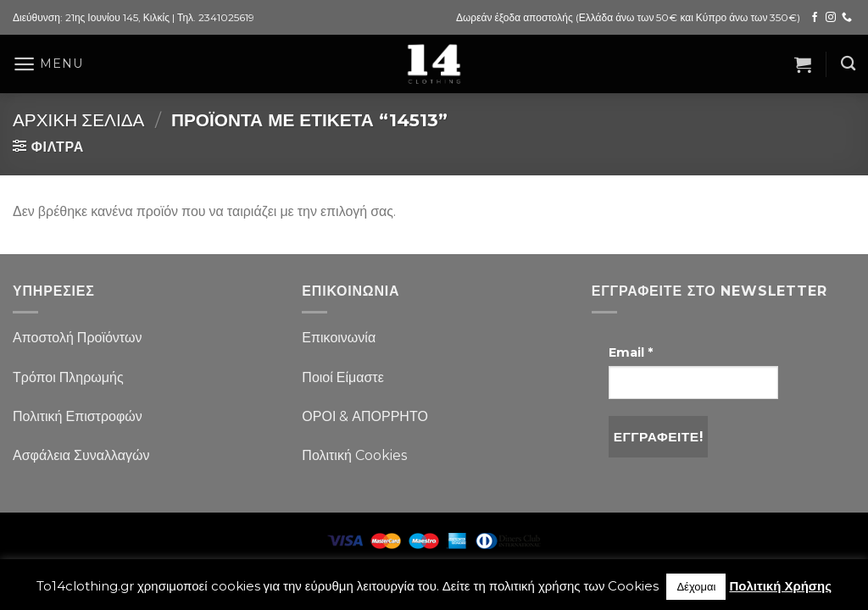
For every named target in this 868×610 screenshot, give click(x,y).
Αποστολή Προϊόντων (77, 338)
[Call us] (847, 18)
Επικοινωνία (339, 338)
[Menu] (47, 64)
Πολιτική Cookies (354, 455)
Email (631, 352)
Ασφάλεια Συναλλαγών (81, 455)
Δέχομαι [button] (696, 586)
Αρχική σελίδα (78, 120)
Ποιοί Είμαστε (342, 377)
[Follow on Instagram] (831, 18)
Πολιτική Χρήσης (780, 586)
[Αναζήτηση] (848, 64)
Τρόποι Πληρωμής (68, 377)
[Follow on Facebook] (815, 18)
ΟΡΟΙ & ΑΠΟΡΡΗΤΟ (365, 416)
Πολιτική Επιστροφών (78, 416)
